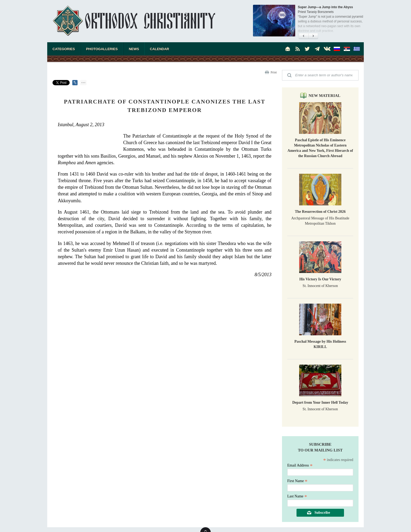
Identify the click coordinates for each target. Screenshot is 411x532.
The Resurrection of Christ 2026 (320, 212)
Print (274, 72)
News (134, 49)
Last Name (297, 496)
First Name (297, 481)
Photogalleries (102, 49)
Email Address (300, 465)
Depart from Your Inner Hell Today (320, 402)
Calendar (159, 49)
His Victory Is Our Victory (320, 279)
